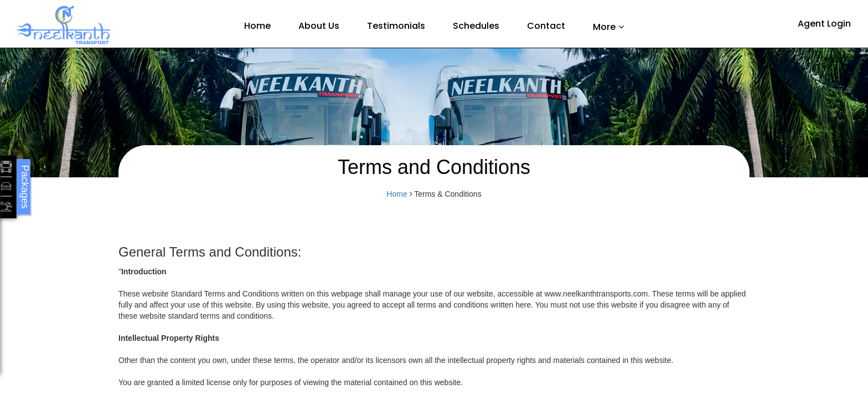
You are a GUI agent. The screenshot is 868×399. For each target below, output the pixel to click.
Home (257, 26)
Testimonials (396, 26)
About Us (319, 26)
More (604, 27)
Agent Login (824, 24)
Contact (546, 26)
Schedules (476, 26)
